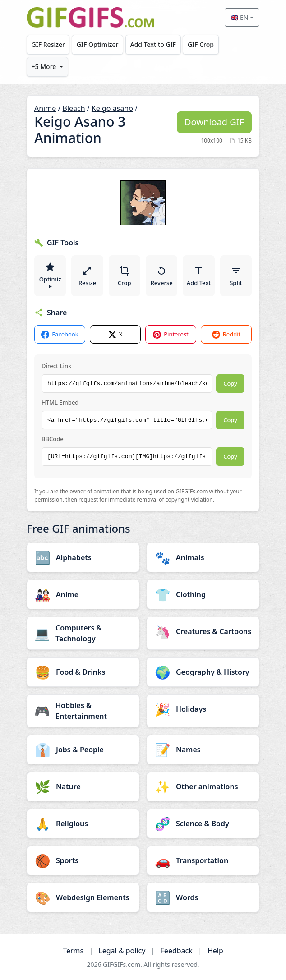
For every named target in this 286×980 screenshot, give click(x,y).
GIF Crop (201, 44)
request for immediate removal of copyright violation (146, 499)
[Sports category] (83, 860)
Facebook (60, 334)
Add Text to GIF (153, 44)
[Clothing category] (203, 594)
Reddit (226, 334)
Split (236, 276)
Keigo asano (112, 108)
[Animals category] (203, 557)
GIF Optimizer (98, 44)
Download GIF (214, 122)
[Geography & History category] (203, 672)
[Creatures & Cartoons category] (203, 631)
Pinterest (171, 334)
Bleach (74, 108)
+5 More (44, 67)
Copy (230, 383)
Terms (73, 951)
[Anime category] (83, 594)
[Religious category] (83, 824)
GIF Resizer (48, 44)
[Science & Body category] (203, 824)
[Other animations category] (203, 787)
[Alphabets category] (83, 557)
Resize (87, 276)
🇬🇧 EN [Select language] (239, 17)
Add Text (199, 276)
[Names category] (203, 750)
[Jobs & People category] (83, 750)
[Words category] (203, 897)
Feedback (177, 951)
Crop (125, 276)
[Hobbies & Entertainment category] (83, 711)
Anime (45, 108)
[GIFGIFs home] (90, 17)
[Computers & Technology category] (83, 633)
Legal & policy (122, 951)
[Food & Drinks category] (83, 672)
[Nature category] (83, 787)
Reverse (162, 276)
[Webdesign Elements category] (83, 897)
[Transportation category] (203, 860)
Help (215, 951)
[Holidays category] (203, 709)
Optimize (50, 276)
